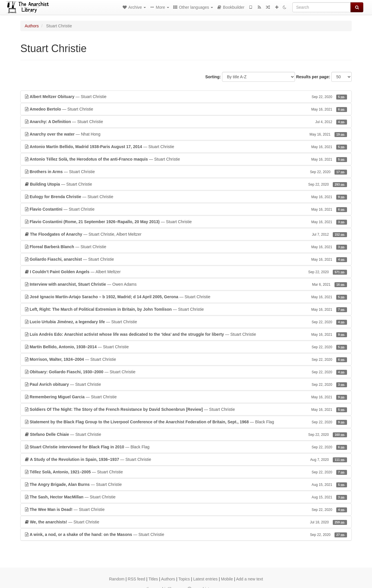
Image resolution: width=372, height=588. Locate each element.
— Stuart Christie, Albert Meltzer (186, 234)
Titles (153, 579)
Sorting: (213, 77)
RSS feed (137, 579)
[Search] (322, 7)
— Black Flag (186, 422)
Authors (32, 26)
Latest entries (205, 579)
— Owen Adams (186, 284)
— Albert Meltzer (186, 272)
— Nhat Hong (186, 134)
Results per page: (313, 77)
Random (117, 579)
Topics (184, 579)
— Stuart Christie (186, 97)
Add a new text (250, 579)
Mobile (227, 579)
